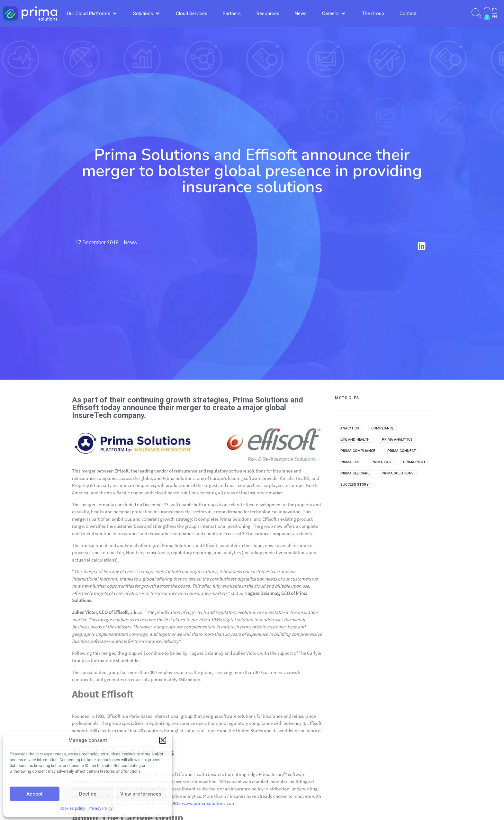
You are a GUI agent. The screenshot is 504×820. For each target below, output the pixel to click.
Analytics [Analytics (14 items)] (350, 428)
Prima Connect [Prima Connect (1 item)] (402, 451)
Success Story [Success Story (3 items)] (355, 485)
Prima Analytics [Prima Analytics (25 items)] (397, 440)
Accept (35, 794)
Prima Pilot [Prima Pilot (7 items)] (414, 462)
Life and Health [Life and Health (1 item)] (355, 440)
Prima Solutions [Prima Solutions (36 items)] (398, 473)
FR (495, 10)
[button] (163, 740)
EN (494, 17)
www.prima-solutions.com (209, 803)
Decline (88, 794)
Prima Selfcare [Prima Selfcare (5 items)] (355, 473)
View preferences (141, 794)
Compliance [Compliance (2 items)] (382, 428)
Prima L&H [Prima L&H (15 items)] (350, 462)
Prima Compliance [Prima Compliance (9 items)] (358, 451)
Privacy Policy (101, 808)
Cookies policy (72, 808)
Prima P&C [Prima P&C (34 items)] (381, 462)
